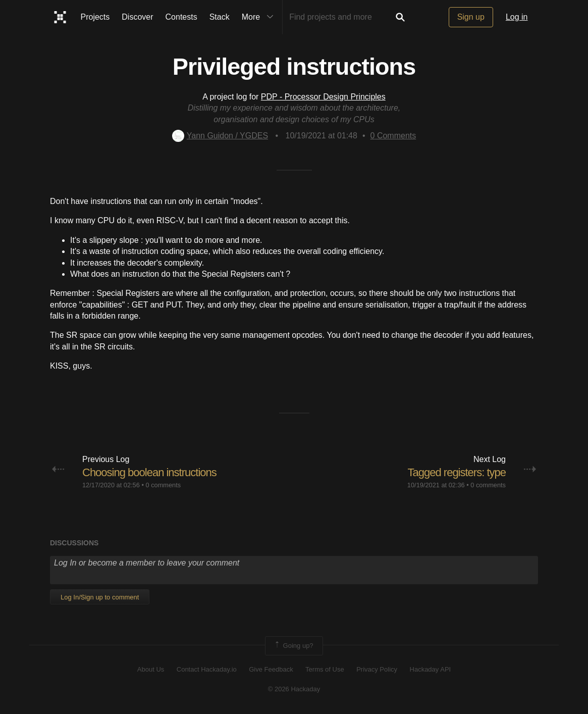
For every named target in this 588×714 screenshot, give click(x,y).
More (260, 17)
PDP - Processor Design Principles (323, 97)
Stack (220, 17)
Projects (95, 17)
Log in (517, 17)
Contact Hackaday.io (207, 669)
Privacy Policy (377, 669)
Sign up (471, 17)
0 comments (163, 485)
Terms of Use (325, 669)
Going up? (293, 646)
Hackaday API (431, 669)
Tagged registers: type (457, 472)
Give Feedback (271, 669)
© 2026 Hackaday (294, 689)
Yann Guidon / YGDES (220, 136)
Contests (181, 17)
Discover (137, 17)
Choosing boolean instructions (149, 472)
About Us (151, 669)
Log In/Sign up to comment (100, 597)
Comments (393, 136)
